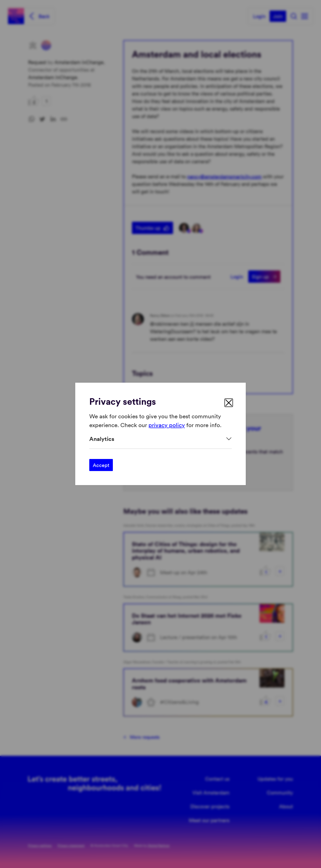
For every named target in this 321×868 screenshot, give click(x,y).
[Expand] (160, 439)
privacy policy (167, 425)
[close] (229, 403)
